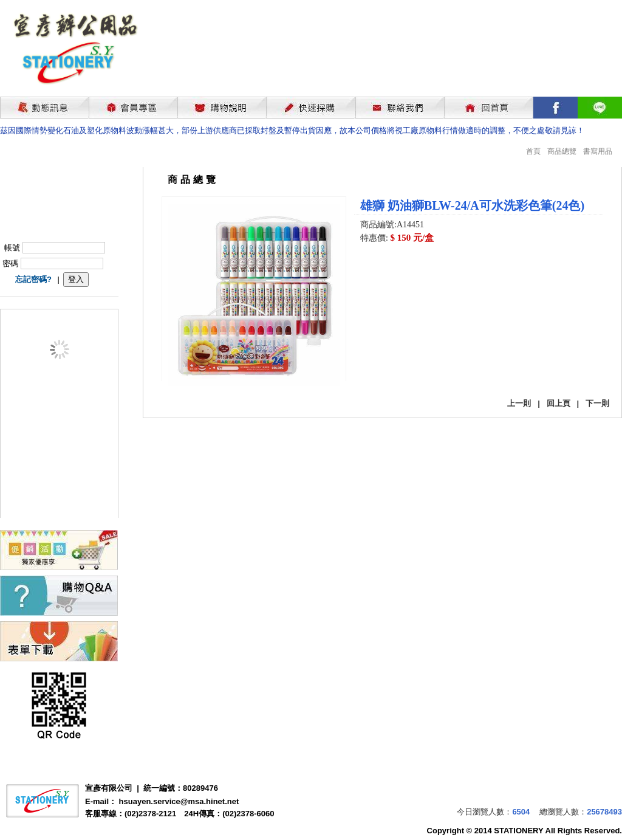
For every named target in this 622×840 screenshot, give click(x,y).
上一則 (519, 403)
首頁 (533, 151)
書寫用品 (598, 151)
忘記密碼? (33, 279)
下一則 (597, 403)
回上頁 (559, 403)
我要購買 (392, 271)
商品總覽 (562, 151)
